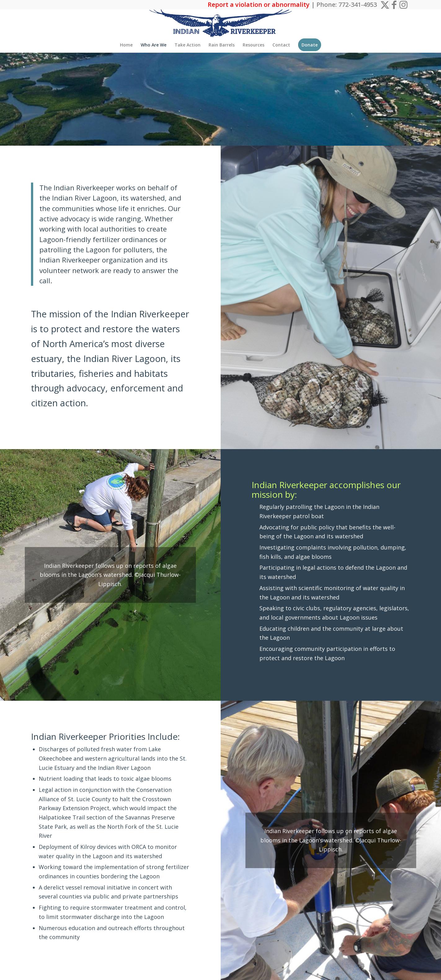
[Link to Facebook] (394, 5)
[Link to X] (385, 5)
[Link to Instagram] (404, 5)
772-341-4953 (358, 4)
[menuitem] (126, 45)
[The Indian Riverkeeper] (221, 23)
